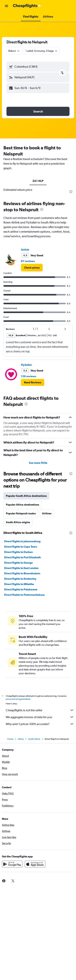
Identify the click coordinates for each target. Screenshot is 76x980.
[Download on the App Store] (35, 864)
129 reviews (28, 376)
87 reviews (28, 261)
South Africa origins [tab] (18, 522)
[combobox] (14, 51)
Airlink (25, 250)
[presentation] (71, 192)
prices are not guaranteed (18, 699)
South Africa (34, 739)
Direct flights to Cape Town (21, 547)
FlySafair (26, 365)
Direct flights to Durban (18, 552)
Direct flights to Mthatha (19, 584)
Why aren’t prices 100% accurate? (40, 724)
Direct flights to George (18, 563)
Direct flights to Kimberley (20, 579)
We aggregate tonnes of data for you (40, 717)
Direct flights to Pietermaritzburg (24, 595)
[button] (6, 6)
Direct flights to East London (21, 568)
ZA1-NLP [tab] (38, 181)
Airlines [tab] (47, 513)
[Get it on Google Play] (12, 864)
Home (10, 739)
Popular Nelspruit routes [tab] (21, 513)
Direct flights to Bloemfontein (22, 573)
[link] (32, 268)
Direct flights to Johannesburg (22, 541)
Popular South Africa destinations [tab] (26, 496)
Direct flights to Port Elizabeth (22, 557)
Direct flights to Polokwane (21, 589)
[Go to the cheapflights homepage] (27, 6)
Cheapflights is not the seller (40, 710)
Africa (21, 739)
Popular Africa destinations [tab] (22, 505)
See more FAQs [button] (38, 463)
